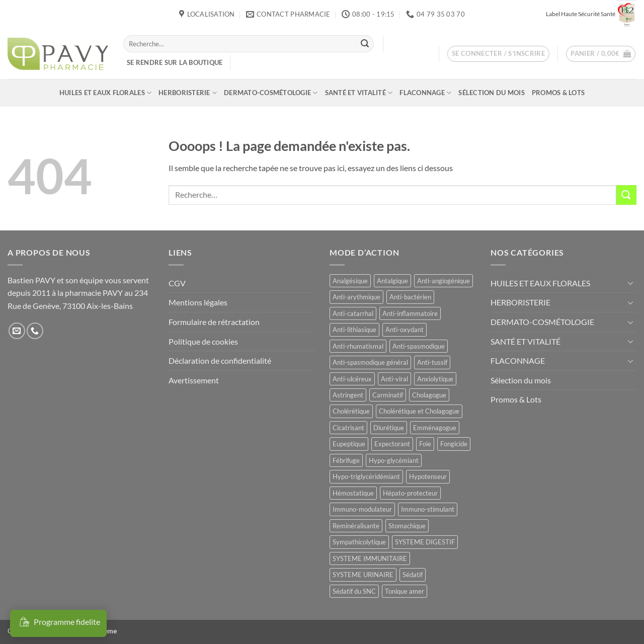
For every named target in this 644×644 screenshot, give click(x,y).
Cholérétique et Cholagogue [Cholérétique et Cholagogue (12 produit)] (419, 411)
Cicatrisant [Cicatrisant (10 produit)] (348, 428)
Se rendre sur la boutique (175, 62)
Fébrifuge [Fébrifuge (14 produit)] (346, 460)
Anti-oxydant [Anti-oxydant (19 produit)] (405, 330)
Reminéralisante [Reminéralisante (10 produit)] (356, 526)
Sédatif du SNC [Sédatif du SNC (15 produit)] (354, 591)
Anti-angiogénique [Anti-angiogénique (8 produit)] (444, 281)
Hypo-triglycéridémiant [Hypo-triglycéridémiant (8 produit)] (366, 476)
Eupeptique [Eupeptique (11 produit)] (349, 444)
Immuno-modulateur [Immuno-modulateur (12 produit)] (362, 509)
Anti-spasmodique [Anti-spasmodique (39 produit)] (419, 346)
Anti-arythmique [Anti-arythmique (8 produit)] (356, 297)
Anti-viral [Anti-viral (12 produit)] (394, 379)
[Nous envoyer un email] (17, 331)
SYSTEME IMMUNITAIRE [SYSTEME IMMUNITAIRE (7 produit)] (370, 558)
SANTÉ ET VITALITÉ (359, 93)
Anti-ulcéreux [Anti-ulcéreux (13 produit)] (352, 379)
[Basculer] (630, 283)
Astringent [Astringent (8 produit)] (348, 395)
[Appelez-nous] (35, 331)
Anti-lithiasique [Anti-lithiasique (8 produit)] (354, 330)
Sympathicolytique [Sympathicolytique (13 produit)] (359, 542)
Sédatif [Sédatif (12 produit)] (413, 575)
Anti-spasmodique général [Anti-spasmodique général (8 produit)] (370, 362)
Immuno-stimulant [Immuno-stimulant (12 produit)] (428, 509)
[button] (499, 54)
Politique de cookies (203, 341)
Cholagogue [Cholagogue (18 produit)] (429, 395)
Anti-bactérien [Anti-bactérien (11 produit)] (410, 297)
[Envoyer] (365, 44)
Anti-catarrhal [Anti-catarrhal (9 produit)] (353, 313)
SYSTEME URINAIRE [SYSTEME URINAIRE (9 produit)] (363, 575)
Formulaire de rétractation (214, 322)
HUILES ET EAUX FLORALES (105, 93)
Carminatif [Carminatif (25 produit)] (388, 395)
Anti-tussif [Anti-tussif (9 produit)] (432, 362)
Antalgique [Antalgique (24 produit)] (392, 281)
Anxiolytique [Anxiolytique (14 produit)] (435, 379)
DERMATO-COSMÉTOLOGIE (271, 93)
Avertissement (194, 380)
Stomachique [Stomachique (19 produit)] (407, 526)
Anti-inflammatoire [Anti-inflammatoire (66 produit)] (410, 313)
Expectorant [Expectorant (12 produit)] (392, 444)
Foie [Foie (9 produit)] (425, 444)
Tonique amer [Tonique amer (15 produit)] (405, 591)
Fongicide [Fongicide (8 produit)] (454, 444)
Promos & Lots (558, 93)
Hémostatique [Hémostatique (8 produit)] (353, 493)
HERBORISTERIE (188, 93)
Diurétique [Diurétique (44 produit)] (389, 428)
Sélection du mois (491, 93)
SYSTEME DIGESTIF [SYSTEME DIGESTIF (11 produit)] (425, 542)
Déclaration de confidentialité (220, 360)
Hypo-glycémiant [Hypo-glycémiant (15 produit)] (394, 460)
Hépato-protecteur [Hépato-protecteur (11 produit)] (410, 493)
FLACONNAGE (425, 93)
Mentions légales (198, 302)
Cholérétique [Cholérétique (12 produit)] (351, 411)
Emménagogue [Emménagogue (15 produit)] (435, 428)
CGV (177, 283)
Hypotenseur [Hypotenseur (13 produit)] (428, 476)
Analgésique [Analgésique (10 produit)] (350, 281)
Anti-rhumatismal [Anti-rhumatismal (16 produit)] (358, 346)
